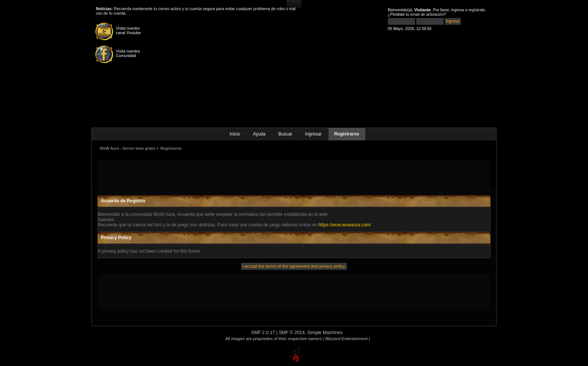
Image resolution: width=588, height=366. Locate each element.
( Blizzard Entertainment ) (346, 339)
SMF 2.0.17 (263, 333)
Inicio (235, 134)
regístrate (477, 10)
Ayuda (259, 134)
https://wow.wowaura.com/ (345, 225)
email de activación (427, 14)
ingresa (458, 10)
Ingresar (313, 134)
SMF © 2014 (292, 333)
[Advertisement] (294, 177)
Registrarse (347, 134)
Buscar (285, 134)
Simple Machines (325, 333)
